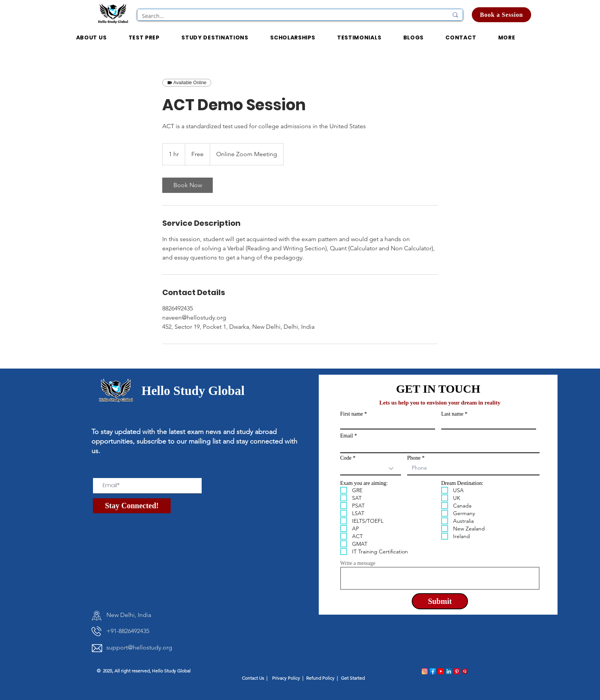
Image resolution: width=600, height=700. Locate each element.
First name (352, 414)
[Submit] (440, 601)
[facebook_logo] (433, 671)
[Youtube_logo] (441, 671)
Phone (414, 458)
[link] (187, 185)
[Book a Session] (501, 15)
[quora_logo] (465, 671)
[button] (293, 38)
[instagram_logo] (425, 671)
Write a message (358, 563)
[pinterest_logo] (457, 671)
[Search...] (289, 16)
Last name (452, 414)
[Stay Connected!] (132, 506)
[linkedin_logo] (449, 671)
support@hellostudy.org (139, 647)
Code (346, 458)
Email (346, 436)
